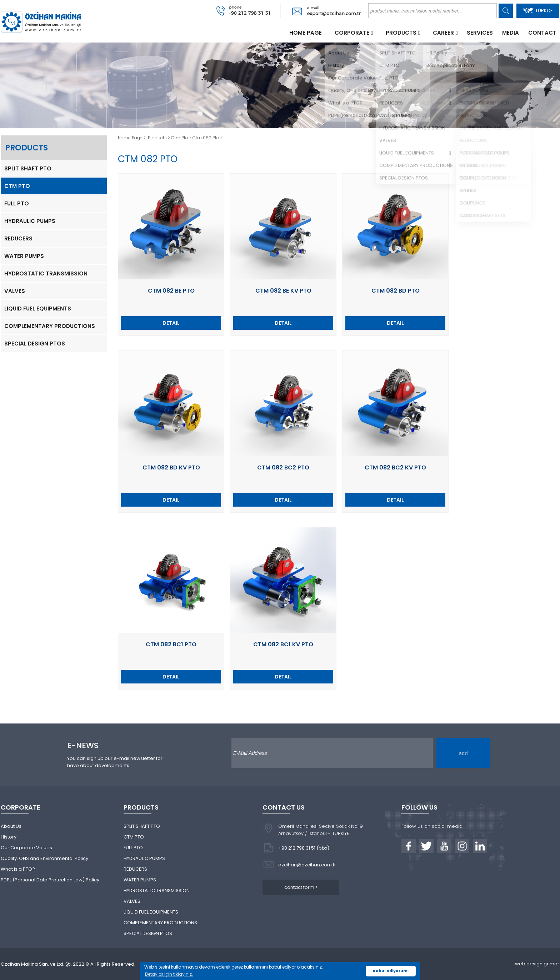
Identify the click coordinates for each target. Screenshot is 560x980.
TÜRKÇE (538, 11)
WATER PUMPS (24, 256)
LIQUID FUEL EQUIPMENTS (38, 309)
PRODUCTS (401, 33)
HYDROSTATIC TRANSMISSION (46, 273)
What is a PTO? (18, 869)
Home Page (131, 138)
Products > (159, 138)
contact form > (301, 887)
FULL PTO (17, 203)
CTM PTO (17, 186)
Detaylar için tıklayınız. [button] (169, 974)
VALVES (15, 291)
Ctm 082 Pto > (207, 138)
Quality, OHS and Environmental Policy (44, 858)
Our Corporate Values (26, 848)
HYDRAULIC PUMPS (30, 221)
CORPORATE (352, 33)
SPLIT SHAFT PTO (28, 168)
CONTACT (542, 33)
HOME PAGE (306, 33)
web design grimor (537, 964)
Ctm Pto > (182, 138)
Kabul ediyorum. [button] (391, 971)
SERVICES (480, 33)
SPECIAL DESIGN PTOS (35, 344)
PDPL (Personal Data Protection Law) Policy (50, 880)
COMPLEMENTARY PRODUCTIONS (50, 326)
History (9, 837)
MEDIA (511, 33)
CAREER (443, 33)
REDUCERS (18, 238)
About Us (11, 826)
